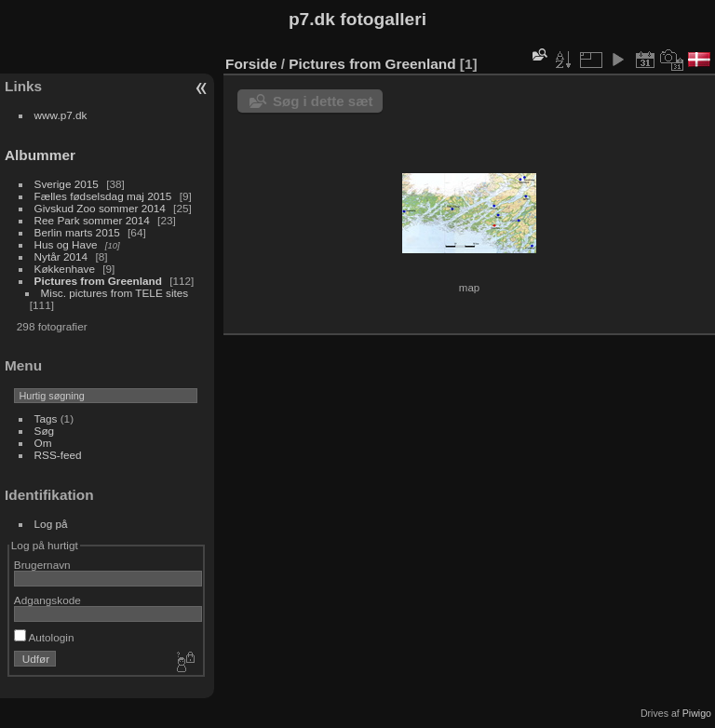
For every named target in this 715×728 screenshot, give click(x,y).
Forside (251, 64)
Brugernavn (42, 565)
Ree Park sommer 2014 (92, 220)
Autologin (44, 637)
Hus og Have (66, 244)
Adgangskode (47, 600)
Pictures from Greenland (98, 281)
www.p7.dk (61, 115)
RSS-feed (58, 455)
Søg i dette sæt (323, 101)
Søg (45, 431)
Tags (46, 418)
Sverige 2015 (67, 184)
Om (43, 443)
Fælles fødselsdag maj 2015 (103, 196)
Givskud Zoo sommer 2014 (100, 208)
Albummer (40, 155)
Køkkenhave (65, 269)
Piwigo (697, 713)
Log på (51, 524)
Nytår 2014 (61, 256)
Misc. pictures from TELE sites (115, 293)
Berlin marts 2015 (77, 232)
